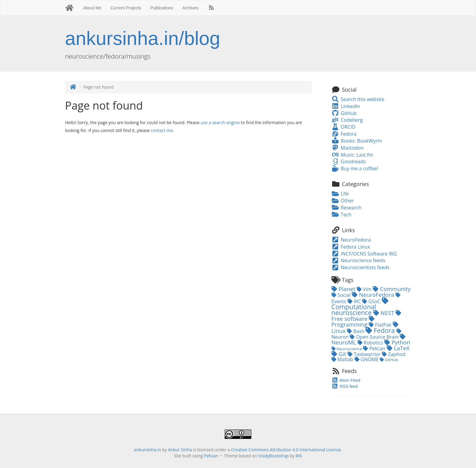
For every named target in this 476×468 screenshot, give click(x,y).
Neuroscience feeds (359, 260)
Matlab (343, 359)
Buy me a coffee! (355, 168)
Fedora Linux (351, 247)
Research (347, 208)
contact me (162, 130)
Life (340, 194)
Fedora (344, 134)
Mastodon (348, 148)
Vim (365, 289)
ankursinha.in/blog (143, 38)
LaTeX (398, 348)
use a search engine (220, 122)
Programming (353, 322)
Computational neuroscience (360, 307)
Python (397, 342)
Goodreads (349, 161)
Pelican (375, 348)
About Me (92, 8)
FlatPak (381, 325)
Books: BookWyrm (357, 141)
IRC (355, 301)
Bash (356, 331)
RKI (299, 456)
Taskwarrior (365, 354)
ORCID (343, 127)
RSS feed (345, 386)
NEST (385, 313)
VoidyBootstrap (274, 456)
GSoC (372, 301)
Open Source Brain (375, 337)
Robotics (371, 343)
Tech (342, 215)
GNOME (367, 359)
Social (342, 295)
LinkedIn (346, 106)
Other (343, 201)
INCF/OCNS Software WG (364, 254)
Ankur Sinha (180, 450)
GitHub (344, 113)
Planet (344, 289)
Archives (191, 8)
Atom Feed (346, 380)
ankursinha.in (147, 450)
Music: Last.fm (352, 155)
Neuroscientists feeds (361, 267)
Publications (162, 8)
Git (340, 354)
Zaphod (394, 354)
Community (392, 289)
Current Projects (126, 8)
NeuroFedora (351, 240)
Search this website (358, 99)
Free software (367, 316)
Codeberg (347, 120)
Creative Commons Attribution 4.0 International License (286, 450)
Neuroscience (347, 349)
